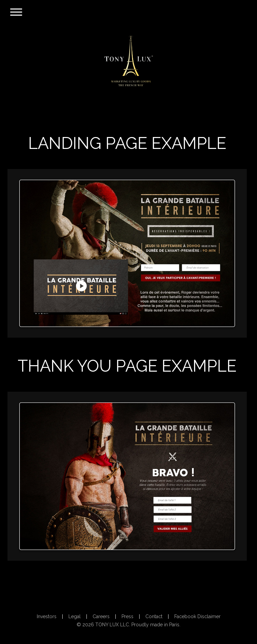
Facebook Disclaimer (197, 616)
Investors (47, 616)
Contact (154, 616)
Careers (101, 616)
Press (127, 616)
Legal (75, 616)
